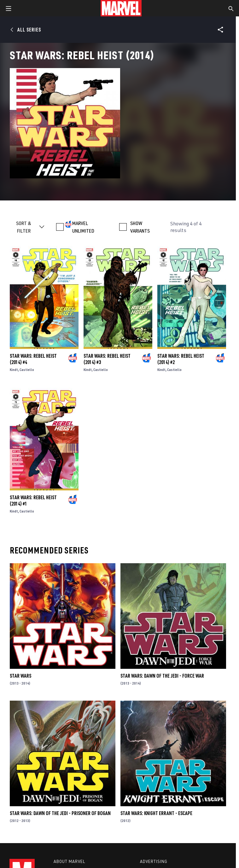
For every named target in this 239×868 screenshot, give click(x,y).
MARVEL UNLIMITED (83, 227)
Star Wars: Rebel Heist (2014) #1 (33, 501)
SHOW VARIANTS (140, 227)
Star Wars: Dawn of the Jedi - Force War (162, 676)
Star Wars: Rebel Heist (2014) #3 (107, 359)
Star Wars (20, 676)
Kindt (14, 370)
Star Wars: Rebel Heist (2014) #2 (181, 359)
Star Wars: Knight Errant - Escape (156, 813)
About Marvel (69, 861)
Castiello (27, 370)
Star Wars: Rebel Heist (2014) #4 (33, 359)
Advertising (154, 861)
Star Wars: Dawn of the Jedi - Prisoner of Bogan (60, 813)
